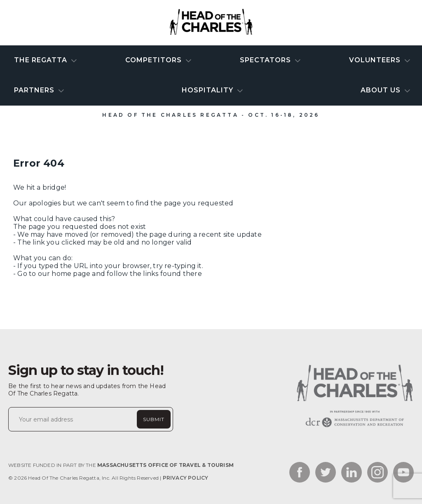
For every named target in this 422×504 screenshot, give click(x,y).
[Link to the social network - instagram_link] (377, 473)
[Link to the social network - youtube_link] (403, 473)
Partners (35, 90)
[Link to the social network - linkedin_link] (352, 473)
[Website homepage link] (354, 427)
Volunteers (376, 60)
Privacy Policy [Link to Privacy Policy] (186, 478)
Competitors (155, 60)
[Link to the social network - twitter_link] (326, 473)
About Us (382, 90)
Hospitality (209, 90)
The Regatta (42, 60)
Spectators (266, 60)
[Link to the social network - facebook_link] (300, 473)
